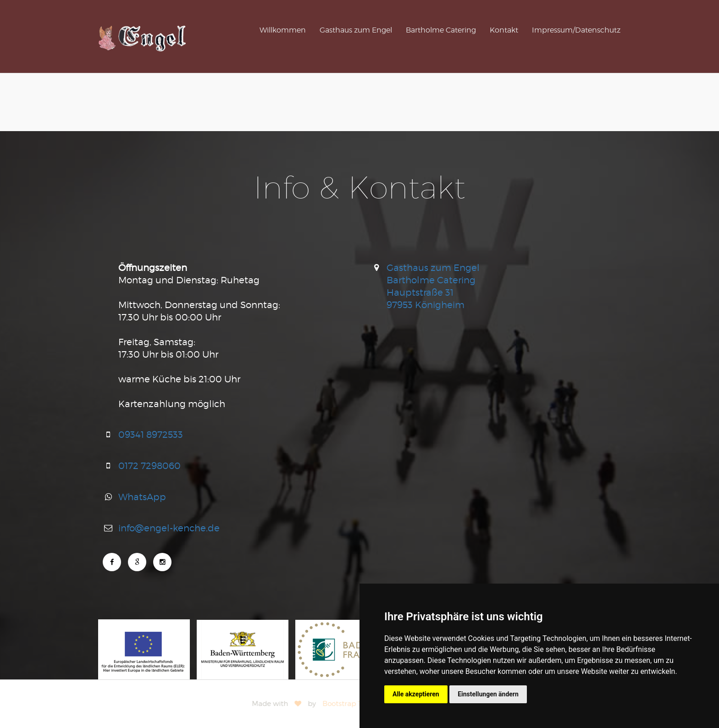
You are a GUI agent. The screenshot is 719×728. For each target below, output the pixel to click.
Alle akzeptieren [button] (416, 694)
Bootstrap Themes (356, 704)
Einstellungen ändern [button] (488, 694)
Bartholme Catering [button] (441, 30)
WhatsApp (142, 497)
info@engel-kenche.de (169, 528)
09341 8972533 (151, 434)
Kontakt (504, 30)
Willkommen (283, 30)
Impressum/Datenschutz (576, 30)
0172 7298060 (149, 466)
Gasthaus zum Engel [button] (356, 30)
